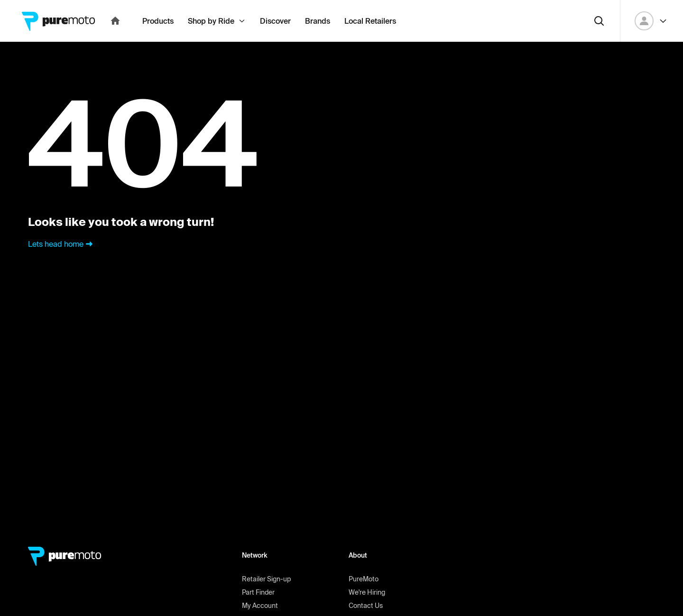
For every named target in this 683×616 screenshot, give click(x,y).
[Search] (599, 42)
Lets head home (61, 265)
